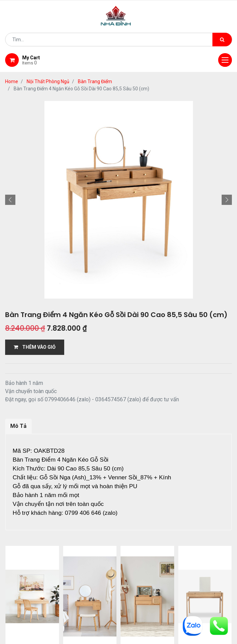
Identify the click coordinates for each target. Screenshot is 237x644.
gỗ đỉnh (118, 591)
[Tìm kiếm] (222, 40)
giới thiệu (63, 583)
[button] (10, 200)
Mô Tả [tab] (18, 426)
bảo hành (200, 583)
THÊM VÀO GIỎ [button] (35, 347)
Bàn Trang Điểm (95, 81)
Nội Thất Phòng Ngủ (48, 81)
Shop (94, 583)
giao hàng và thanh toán (144, 583)
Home (12, 81)
